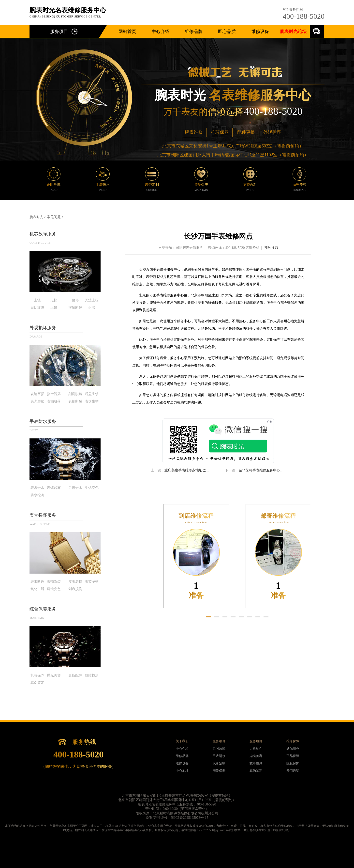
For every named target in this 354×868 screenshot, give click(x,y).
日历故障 (37, 308)
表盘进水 (37, 488)
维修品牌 (194, 32)
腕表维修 (194, 132)
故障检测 (92, 675)
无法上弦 (92, 300)
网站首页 (127, 32)
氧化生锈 (37, 589)
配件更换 (246, 132)
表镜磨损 (37, 394)
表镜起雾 (54, 488)
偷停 (75, 300)
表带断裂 (37, 582)
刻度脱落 (75, 394)
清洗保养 (219, 771)
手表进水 (219, 756)
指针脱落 (54, 394)
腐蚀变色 (54, 589)
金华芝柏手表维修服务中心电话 (263, 470)
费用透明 (293, 771)
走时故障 (219, 748)
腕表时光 (36, 217)
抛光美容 (54, 675)
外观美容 (272, 132)
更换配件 (75, 675)
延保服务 (293, 748)
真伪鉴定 (37, 683)
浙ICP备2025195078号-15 (190, 818)
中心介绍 (161, 32)
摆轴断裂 (75, 308)
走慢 (37, 300)
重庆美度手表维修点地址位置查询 (190, 470)
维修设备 (260, 32)
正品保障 (293, 756)
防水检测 (37, 495)
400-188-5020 (304, 16)
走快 (54, 300)
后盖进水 (75, 488)
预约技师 (271, 248)
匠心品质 (227, 32)
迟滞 (92, 308)
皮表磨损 (75, 582)
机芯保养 (220, 132)
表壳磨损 (37, 402)
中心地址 (182, 771)
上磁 (54, 308)
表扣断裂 (54, 582)
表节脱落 (92, 582)
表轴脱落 (54, 402)
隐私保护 (293, 763)
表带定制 (219, 763)
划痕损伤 (75, 589)
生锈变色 (92, 488)
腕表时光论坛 (293, 32)
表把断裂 (75, 402)
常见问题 (54, 217)
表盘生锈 (92, 402)
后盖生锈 (92, 394)
